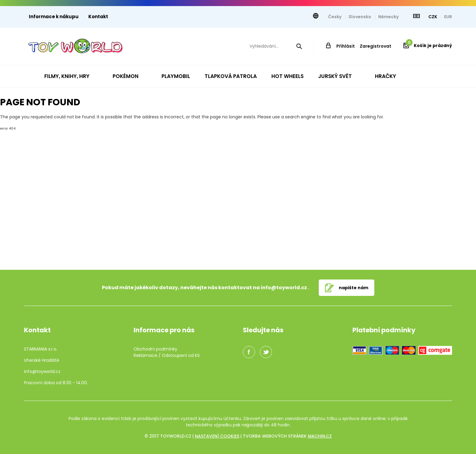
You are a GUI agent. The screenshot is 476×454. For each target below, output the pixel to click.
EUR (448, 17)
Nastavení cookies (217, 436)
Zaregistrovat (376, 46)
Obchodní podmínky (155, 349)
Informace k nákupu (54, 17)
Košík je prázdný (429, 46)
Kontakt (98, 17)
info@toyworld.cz (284, 288)
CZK (433, 17)
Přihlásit (346, 46)
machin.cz (320, 436)
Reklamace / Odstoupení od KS (167, 355)
